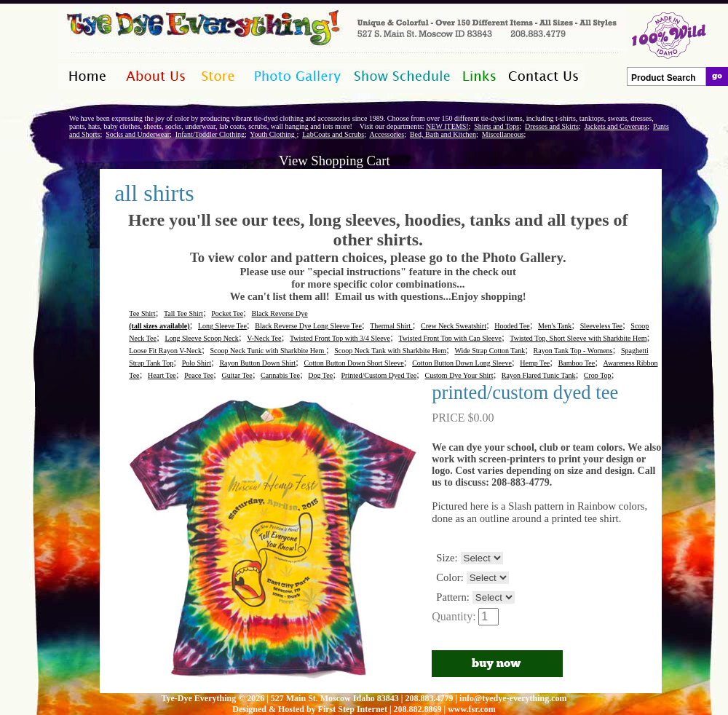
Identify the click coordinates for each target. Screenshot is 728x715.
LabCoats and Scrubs (333, 134)
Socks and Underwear (138, 134)
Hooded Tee (512, 326)
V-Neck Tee (264, 338)
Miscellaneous (503, 134)
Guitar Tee (237, 375)
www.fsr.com (472, 709)
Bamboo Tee (577, 363)
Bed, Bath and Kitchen (443, 134)
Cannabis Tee (280, 375)
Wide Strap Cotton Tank (490, 351)
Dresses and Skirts (552, 126)
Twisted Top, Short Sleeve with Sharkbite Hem (578, 338)
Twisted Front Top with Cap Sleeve (450, 338)
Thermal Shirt (391, 326)
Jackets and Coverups (616, 126)
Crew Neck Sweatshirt (454, 326)
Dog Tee (320, 375)
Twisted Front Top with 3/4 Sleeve (340, 338)
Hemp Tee (535, 363)
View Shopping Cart (334, 161)
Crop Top (598, 375)
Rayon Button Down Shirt (257, 363)
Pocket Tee (227, 313)
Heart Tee (162, 375)
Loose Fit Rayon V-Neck (165, 351)
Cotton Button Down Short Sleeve (354, 363)
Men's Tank (555, 326)
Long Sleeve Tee (222, 326)
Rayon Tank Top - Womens (573, 351)
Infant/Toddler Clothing (210, 134)
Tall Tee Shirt (183, 313)
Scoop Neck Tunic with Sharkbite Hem (268, 351)
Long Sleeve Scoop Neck (201, 338)
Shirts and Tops (496, 126)
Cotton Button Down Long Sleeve (462, 363)
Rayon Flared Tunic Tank (539, 375)
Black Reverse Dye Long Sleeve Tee (308, 326)
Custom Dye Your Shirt (459, 375)
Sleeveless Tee (601, 326)
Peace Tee (199, 375)
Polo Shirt (197, 363)
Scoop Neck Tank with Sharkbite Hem (390, 351)
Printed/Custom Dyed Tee (379, 375)
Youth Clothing (273, 134)
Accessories (387, 134)
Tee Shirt (142, 313)
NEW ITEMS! (447, 126)
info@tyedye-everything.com (513, 698)
